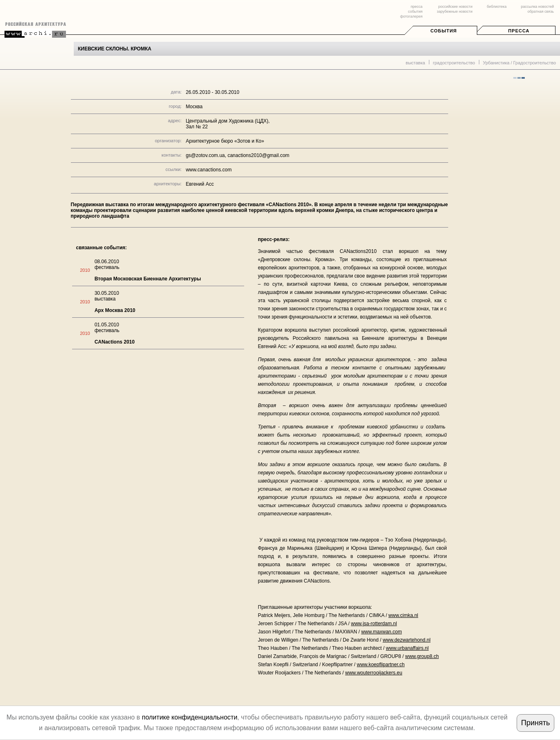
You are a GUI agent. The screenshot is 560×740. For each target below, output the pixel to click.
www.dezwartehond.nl (407, 640)
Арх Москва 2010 (115, 310)
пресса (416, 7)
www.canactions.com (209, 170)
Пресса (519, 31)
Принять (535, 723)
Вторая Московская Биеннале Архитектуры (148, 279)
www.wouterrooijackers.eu (374, 673)
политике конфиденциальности (189, 717)
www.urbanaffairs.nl (407, 648)
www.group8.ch (422, 656)
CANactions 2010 (115, 342)
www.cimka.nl (403, 615)
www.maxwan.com (382, 632)
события (415, 11)
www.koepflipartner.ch (381, 665)
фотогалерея (411, 16)
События (444, 31)
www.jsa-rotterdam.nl (374, 624)
